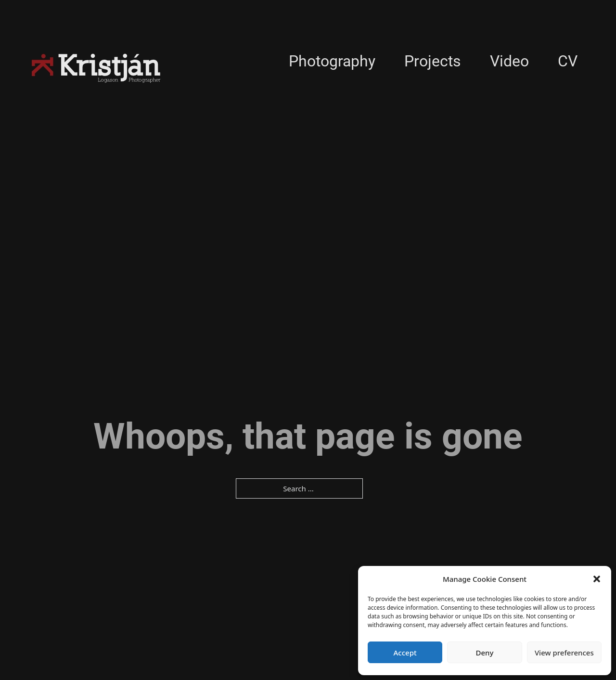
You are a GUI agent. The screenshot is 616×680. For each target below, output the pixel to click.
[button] (597, 579)
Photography (332, 61)
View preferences (564, 653)
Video (509, 61)
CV (568, 61)
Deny (485, 653)
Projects (433, 61)
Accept (405, 653)
